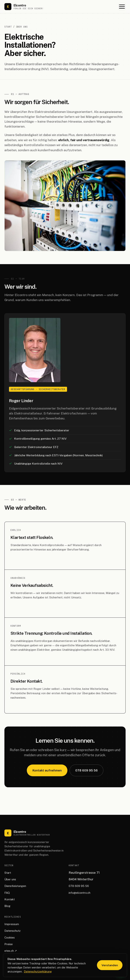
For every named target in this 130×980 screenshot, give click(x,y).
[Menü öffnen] (122, 7)
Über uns (10, 879)
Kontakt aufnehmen (47, 770)
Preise (9, 944)
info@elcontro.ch (80, 893)
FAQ (7, 893)
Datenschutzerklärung (38, 971)
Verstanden (110, 965)
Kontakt (10, 899)
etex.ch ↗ (11, 951)
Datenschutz (12, 931)
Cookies (10, 938)
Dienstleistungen (15, 886)
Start (8, 27)
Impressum (12, 924)
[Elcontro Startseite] (24, 7)
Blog (7, 906)
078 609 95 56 (86, 770)
